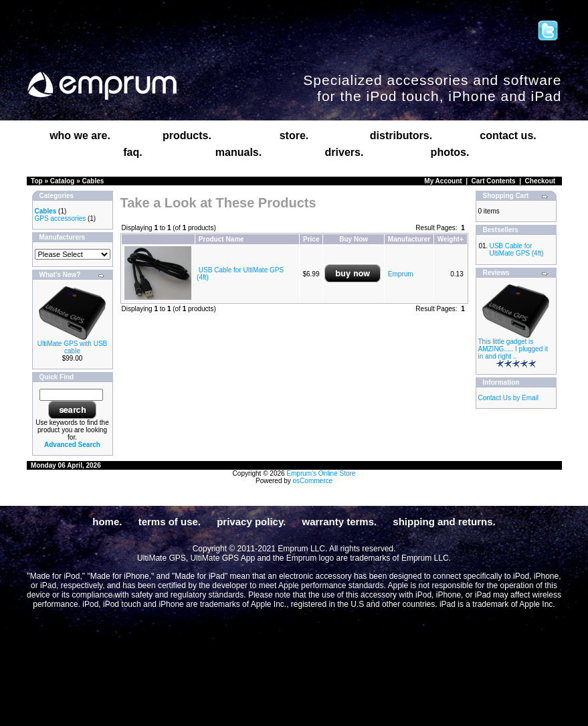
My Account (443, 181)
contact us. (508, 135)
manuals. (238, 152)
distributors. (401, 135)
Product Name (221, 239)
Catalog (63, 181)
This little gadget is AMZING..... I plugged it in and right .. (513, 349)
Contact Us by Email (509, 398)
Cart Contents (494, 181)
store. (294, 135)
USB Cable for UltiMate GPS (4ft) (516, 250)
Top (37, 181)
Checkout (541, 181)
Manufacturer (409, 239)
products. (187, 135)
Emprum (401, 274)
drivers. (345, 152)
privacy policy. (251, 522)
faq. (132, 152)
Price (311, 239)
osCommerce (313, 481)
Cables (93, 181)
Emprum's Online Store (321, 473)
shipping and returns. (444, 522)
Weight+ (451, 239)
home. (107, 522)
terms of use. (170, 522)
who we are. (80, 135)
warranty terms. (339, 522)
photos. (450, 152)
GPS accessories (61, 218)
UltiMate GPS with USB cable (72, 347)
